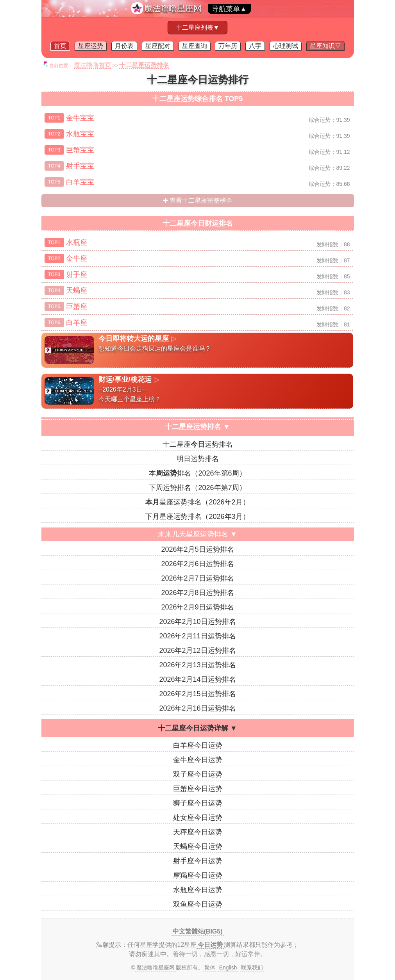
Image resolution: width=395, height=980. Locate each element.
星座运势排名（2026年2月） (197, 502)
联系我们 (252, 968)
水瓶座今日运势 (198, 890)
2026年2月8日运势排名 (197, 593)
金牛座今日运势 (198, 760)
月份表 (124, 46)
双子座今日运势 (198, 774)
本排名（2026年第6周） (197, 473)
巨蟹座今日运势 (198, 789)
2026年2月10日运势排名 (197, 622)
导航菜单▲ (229, 9)
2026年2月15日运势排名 (197, 694)
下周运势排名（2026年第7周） (197, 488)
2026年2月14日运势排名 (197, 679)
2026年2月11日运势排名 (197, 636)
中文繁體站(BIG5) (198, 931)
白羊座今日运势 (198, 745)
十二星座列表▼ (198, 28)
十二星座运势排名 (198, 444)
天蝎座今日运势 (198, 846)
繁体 (210, 968)
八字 (255, 46)
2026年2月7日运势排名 (197, 578)
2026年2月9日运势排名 (197, 607)
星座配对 (158, 46)
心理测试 (286, 46)
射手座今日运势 (198, 861)
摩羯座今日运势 (198, 875)
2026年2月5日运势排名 (197, 549)
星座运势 (91, 46)
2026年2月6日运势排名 (197, 564)
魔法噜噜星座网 (173, 8)
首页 (60, 46)
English (228, 968)
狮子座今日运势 (198, 803)
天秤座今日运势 (198, 832)
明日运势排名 (198, 459)
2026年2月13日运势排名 (197, 665)
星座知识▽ (325, 46)
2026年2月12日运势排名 (197, 650)
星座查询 (195, 46)
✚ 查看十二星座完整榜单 (197, 200)
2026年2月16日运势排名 (197, 708)
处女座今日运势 (198, 818)
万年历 (228, 46)
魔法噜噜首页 (93, 65)
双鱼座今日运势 (198, 904)
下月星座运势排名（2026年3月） (197, 517)
